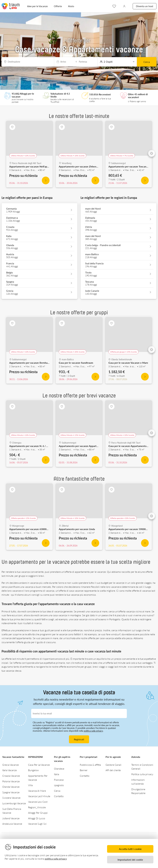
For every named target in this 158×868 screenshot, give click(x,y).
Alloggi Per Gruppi (38, 813)
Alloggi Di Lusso (37, 818)
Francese (59, 780)
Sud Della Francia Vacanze (12, 811)
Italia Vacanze (9, 770)
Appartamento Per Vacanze (38, 778)
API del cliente (113, 770)
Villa (30, 785)
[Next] (152, 153)
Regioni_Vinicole (37, 807)
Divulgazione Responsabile (138, 791)
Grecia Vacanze (10, 765)
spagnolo (59, 785)
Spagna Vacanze (11, 792)
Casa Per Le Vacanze (39, 765)
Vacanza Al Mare (37, 791)
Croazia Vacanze (11, 776)
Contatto (59, 796)
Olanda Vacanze (11, 787)
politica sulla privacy (93, 731)
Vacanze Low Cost (38, 802)
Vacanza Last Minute (39, 796)
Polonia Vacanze (11, 781)
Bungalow (33, 770)
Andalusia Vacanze (12, 824)
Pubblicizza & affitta (90, 765)
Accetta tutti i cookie (130, 849)
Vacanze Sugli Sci (37, 824)
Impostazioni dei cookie (130, 860)
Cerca (147, 62)
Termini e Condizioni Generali (142, 767)
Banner (84, 770)
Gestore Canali (113, 765)
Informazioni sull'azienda (138, 782)
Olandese (59, 769)
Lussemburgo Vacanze (14, 803)
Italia (57, 774)
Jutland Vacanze (11, 818)
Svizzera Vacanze (11, 798)
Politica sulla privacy (142, 774)
